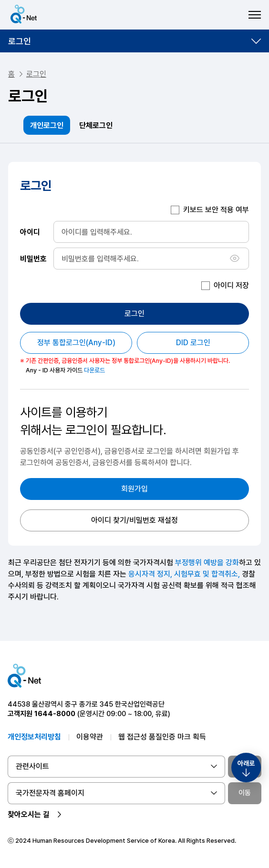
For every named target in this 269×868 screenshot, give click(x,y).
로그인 (20, 41)
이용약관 (90, 737)
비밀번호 (33, 258)
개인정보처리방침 (34, 737)
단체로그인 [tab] (96, 125)
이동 (245, 793)
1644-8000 (55, 714)
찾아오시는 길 (29, 814)
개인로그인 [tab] (47, 125)
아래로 (246, 763)
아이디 (30, 232)
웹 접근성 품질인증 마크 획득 (162, 737)
